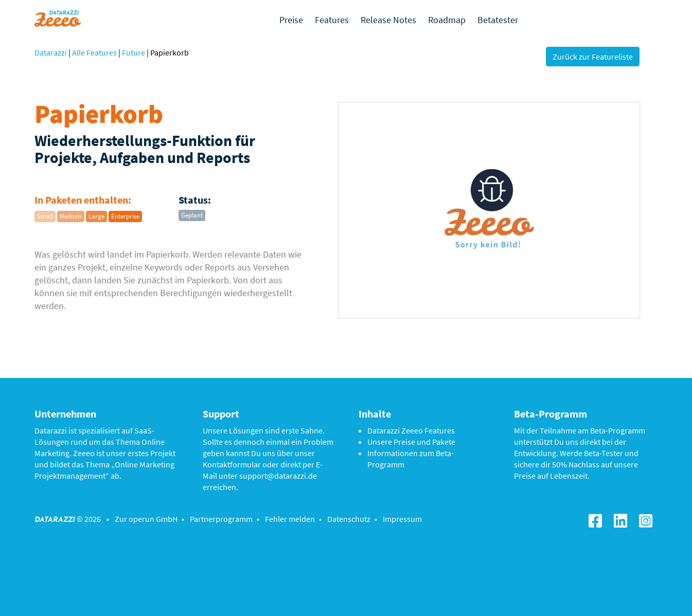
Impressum (402, 519)
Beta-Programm (618, 430)
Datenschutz (349, 519)
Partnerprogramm (221, 519)
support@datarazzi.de (278, 476)
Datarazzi (51, 52)
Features (332, 20)
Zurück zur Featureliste (593, 57)
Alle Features (94, 52)
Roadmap (447, 20)
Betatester (498, 20)
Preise (291, 20)
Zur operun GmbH (146, 519)
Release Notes (388, 20)
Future (134, 52)
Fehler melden (290, 519)
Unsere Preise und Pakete (411, 442)
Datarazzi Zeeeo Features (411, 430)
